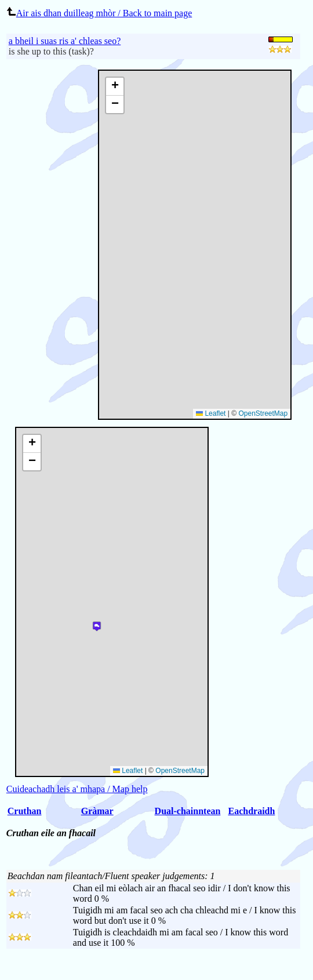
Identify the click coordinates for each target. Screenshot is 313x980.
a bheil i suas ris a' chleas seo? (65, 41)
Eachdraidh (251, 811)
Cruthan (25, 811)
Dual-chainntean (188, 811)
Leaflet (211, 413)
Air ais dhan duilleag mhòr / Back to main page (99, 13)
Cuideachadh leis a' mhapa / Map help (77, 789)
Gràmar (97, 811)
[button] (115, 87)
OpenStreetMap (263, 413)
